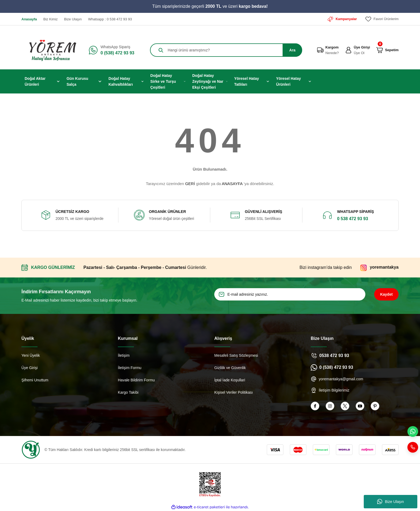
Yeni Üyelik (31, 355)
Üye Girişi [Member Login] (362, 47)
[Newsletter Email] (290, 294)
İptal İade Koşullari (230, 380)
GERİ (190, 184)
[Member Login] (348, 50)
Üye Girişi (30, 368)
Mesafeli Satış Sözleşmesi (236, 355)
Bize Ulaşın (391, 502)
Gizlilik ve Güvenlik (230, 368)
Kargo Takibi (128, 392)
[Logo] (51, 50)
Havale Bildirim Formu (136, 380)
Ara (292, 50)
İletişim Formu (130, 368)
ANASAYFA (232, 184)
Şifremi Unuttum (35, 380)
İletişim (124, 355)
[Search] (226, 50)
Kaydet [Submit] (386, 294)
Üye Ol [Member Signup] (359, 53)
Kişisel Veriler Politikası (234, 392)
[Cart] (380, 50)
